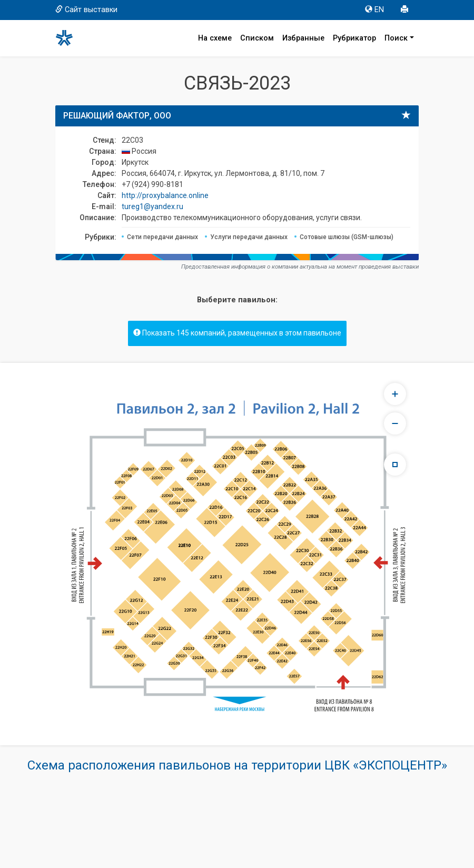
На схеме (215, 38)
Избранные (303, 38)
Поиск (396, 38)
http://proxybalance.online (165, 195)
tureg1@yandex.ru (152, 206)
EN (374, 10)
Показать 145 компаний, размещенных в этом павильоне (237, 333)
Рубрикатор (354, 38)
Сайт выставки (86, 10)
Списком (257, 38)
